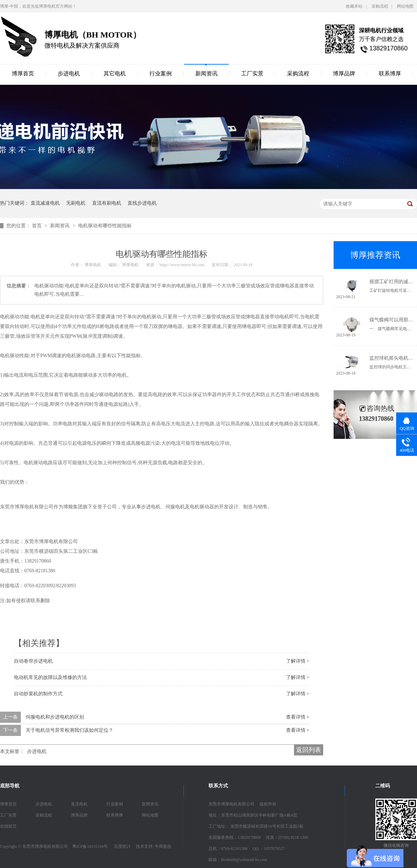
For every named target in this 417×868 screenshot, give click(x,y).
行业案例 (161, 73)
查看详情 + (298, 717)
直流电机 (79, 804)
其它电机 (115, 73)
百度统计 (122, 846)
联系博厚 (390, 73)
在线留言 (8, 826)
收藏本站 (354, 6)
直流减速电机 (45, 203)
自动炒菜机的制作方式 (38, 694)
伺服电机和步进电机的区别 (55, 717)
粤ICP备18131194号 (90, 846)
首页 (38, 226)
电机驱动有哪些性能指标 (105, 226)
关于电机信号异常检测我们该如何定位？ (69, 730)
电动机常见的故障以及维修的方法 (50, 677)
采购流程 (380, 6)
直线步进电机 (142, 203)
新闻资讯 (206, 73)
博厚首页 (23, 73)
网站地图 (405, 6)
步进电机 (69, 73)
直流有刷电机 (107, 203)
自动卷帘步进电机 (33, 661)
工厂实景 (252, 73)
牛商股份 (163, 846)
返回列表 (309, 750)
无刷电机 (76, 203)
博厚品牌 (344, 73)
